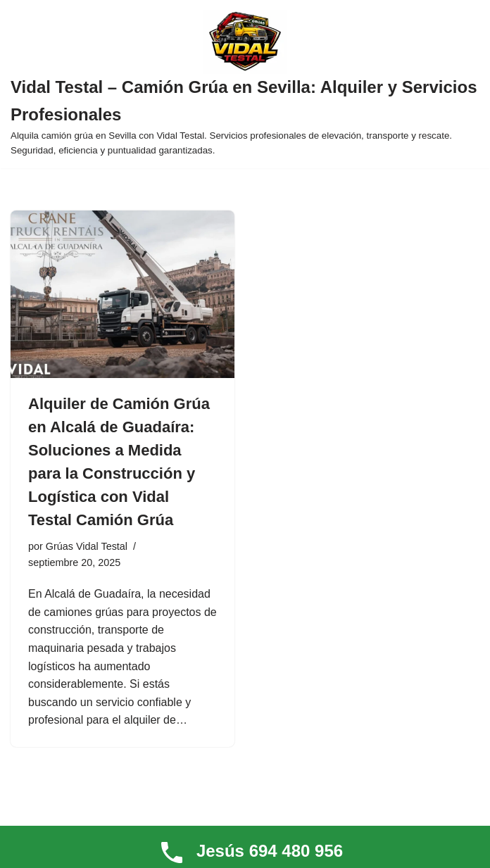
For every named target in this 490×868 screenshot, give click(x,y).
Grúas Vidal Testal (87, 546)
